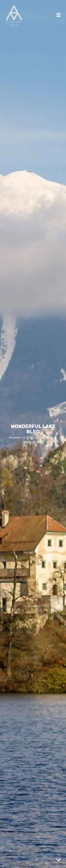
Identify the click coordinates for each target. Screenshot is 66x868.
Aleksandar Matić (33, 442)
